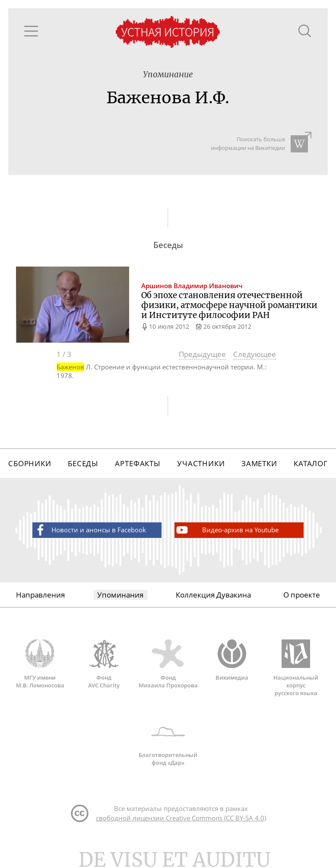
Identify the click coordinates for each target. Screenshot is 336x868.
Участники (201, 463)
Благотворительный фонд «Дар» (168, 742)
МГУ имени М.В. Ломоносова (40, 664)
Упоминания (120, 595)
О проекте (302, 595)
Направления (40, 595)
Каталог (311, 463)
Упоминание (168, 75)
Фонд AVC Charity (104, 664)
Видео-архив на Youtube (227, 530)
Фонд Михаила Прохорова (168, 664)
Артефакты (138, 463)
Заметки (259, 463)
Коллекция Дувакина (213, 595)
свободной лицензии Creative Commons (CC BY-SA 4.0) (181, 818)
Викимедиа (232, 660)
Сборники (30, 463)
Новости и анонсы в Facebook (90, 530)
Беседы (83, 463)
